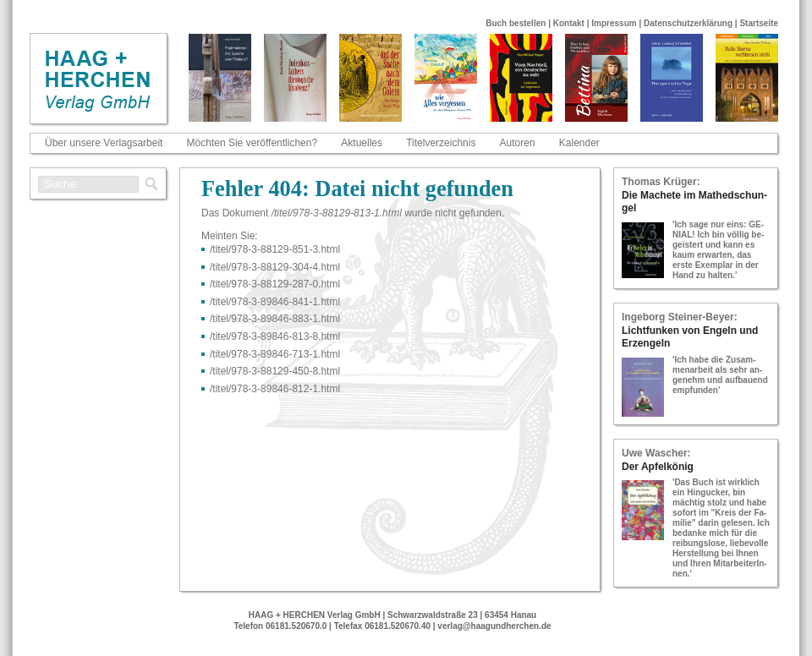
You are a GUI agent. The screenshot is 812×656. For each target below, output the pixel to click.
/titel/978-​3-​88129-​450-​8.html (275, 371)
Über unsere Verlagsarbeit (104, 143)
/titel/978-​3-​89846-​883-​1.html (275, 319)
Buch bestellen (516, 23)
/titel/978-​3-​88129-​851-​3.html (275, 249)
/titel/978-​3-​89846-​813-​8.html (275, 336)
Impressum (614, 23)
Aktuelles (362, 143)
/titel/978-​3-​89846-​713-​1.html (275, 354)
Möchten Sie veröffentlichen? (252, 143)
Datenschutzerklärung (688, 23)
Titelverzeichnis (441, 143)
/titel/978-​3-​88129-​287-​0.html (275, 284)
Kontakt (569, 23)
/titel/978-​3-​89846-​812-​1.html (275, 389)
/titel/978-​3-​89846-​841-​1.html (275, 302)
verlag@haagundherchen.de (494, 626)
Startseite (759, 23)
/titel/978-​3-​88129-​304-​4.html (275, 267)
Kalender (579, 143)
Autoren (518, 143)
